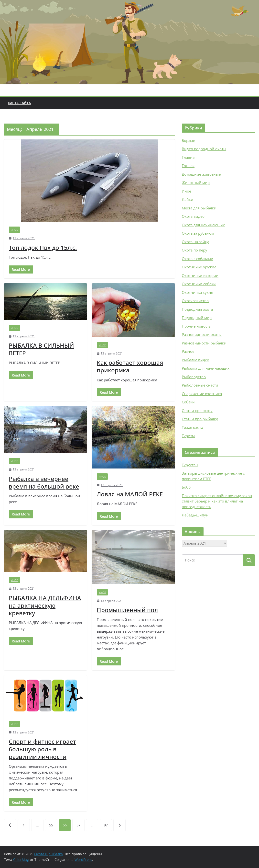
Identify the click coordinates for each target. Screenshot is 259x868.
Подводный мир (197, 318)
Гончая (188, 166)
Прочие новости (197, 326)
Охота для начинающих (203, 225)
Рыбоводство (194, 377)
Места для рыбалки (199, 208)
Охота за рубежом (198, 233)
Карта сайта (19, 103)
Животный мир (196, 183)
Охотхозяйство (195, 301)
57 (78, 825)
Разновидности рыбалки (204, 343)
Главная (189, 157)
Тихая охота (192, 427)
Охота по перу (194, 250)
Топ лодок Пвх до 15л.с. (43, 247)
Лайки (188, 199)
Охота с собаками (198, 259)
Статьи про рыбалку (200, 419)
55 (51, 825)
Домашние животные (201, 174)
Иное (14, 230)
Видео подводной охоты (204, 149)
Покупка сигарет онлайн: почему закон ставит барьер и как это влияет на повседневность (217, 501)
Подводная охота (197, 309)
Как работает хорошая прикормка (130, 366)
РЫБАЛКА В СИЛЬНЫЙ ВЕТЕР (41, 349)
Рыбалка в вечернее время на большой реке (44, 482)
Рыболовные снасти (200, 385)
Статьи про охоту (197, 411)
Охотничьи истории (200, 275)
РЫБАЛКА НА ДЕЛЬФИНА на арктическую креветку (45, 605)
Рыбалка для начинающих (206, 368)
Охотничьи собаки (199, 284)
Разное (188, 351)
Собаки (188, 402)
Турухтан (190, 465)
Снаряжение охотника (202, 394)
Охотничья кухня (197, 292)
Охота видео (193, 216)
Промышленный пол (127, 610)
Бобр (186, 487)
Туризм (188, 436)
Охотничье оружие (199, 267)
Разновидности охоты (202, 334)
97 (106, 825)
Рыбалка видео (195, 360)
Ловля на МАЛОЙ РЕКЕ (130, 494)
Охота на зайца (195, 242)
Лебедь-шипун (195, 515)
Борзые (188, 140)
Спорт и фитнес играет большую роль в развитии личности (42, 749)
